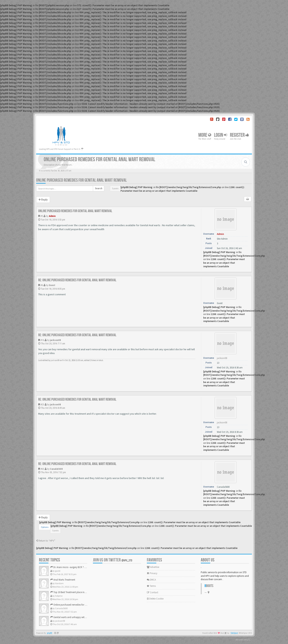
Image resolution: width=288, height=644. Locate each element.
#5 (42, 216)
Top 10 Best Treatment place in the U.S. (71, 592)
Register (239, 135)
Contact (153, 592)
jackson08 (55, 340)
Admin (52, 216)
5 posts (115, 188)
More (205, 135)
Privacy (152, 573)
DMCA (151, 580)
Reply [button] (43, 200)
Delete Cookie (155, 599)
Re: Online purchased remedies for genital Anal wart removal (77, 280)
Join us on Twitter (113, 560)
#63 (42, 469)
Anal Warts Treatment (63, 580)
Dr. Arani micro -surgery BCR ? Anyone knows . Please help (81, 567)
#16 (42, 340)
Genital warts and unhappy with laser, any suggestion (79, 617)
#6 (42, 285)
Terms (151, 586)
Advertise (153, 567)
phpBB (50, 633)
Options (45, 527)
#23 (42, 404)
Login (221, 135)
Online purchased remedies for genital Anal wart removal (81, 180)
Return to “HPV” (46, 541)
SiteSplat (234, 633)
